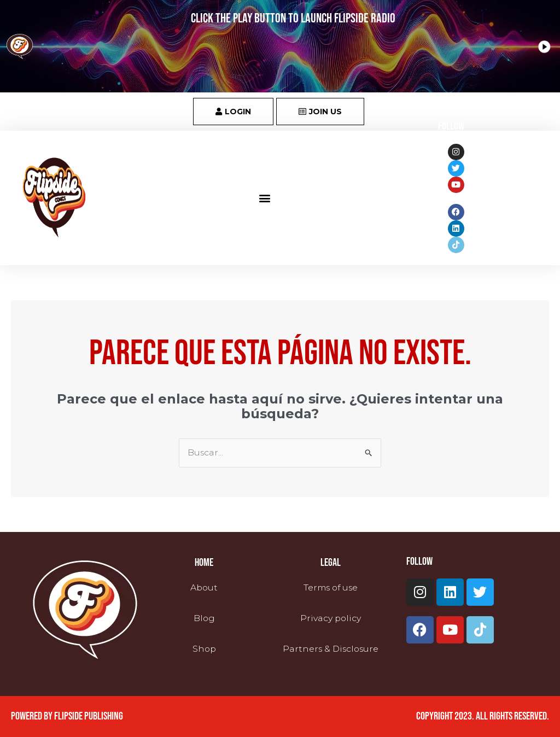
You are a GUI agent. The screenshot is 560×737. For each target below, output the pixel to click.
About (204, 588)
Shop (204, 648)
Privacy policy (331, 618)
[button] (265, 198)
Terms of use (330, 588)
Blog (204, 618)
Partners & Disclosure (330, 648)
